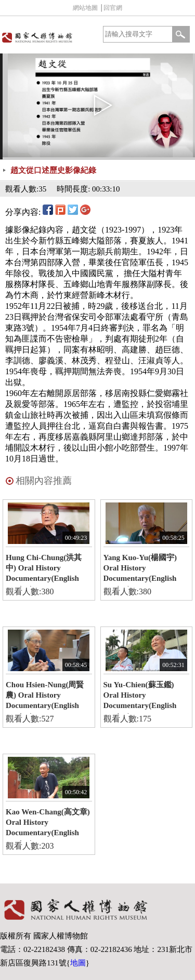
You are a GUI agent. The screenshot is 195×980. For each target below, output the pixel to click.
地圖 (78, 963)
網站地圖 (85, 8)
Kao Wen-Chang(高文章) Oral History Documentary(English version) (48, 824)
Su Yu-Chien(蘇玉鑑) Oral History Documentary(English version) (140, 697)
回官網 (113, 8)
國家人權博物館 (48, 37)
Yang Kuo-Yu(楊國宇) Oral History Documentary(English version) (140, 570)
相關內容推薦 (44, 481)
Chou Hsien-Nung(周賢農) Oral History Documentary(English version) (45, 697)
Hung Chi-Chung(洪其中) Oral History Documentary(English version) (44, 570)
